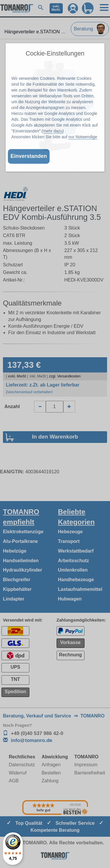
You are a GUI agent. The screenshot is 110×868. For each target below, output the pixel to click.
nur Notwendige (83, 137)
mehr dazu (53, 131)
